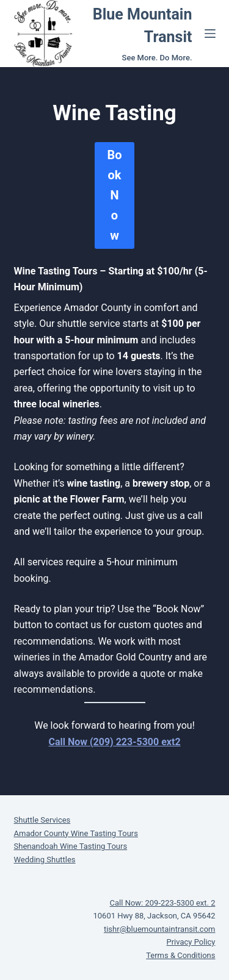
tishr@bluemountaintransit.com (160, 929)
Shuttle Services (42, 820)
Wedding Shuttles (45, 860)
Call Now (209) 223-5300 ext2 (114, 742)
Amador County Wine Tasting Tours (76, 833)
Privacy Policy (191, 942)
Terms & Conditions (180, 955)
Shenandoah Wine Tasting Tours (71, 846)
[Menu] (210, 34)
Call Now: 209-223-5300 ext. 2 (163, 903)
